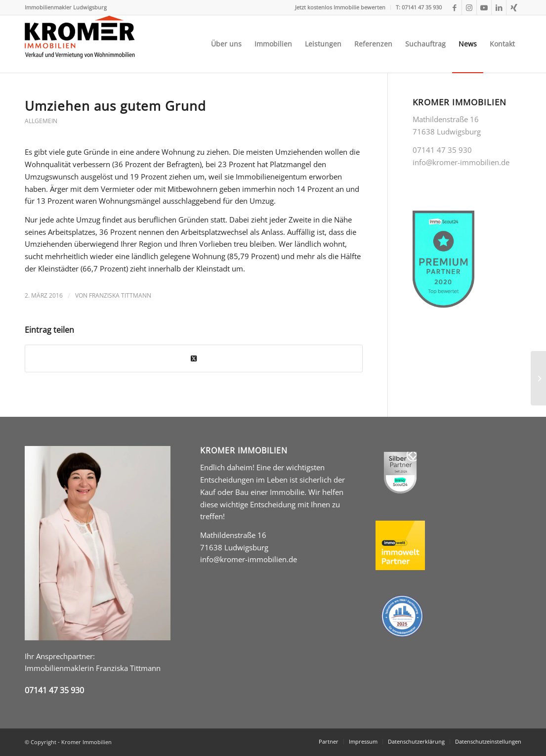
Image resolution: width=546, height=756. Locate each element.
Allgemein (41, 121)
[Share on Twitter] (194, 359)
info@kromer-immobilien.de (249, 559)
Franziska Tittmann (120, 295)
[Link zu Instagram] (469, 7)
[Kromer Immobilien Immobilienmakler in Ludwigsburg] (80, 44)
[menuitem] (340, 7)
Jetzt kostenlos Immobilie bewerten (340, 7)
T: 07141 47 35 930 (419, 7)
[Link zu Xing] (514, 7)
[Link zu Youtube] (484, 7)
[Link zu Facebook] (454, 7)
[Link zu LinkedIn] (499, 7)
